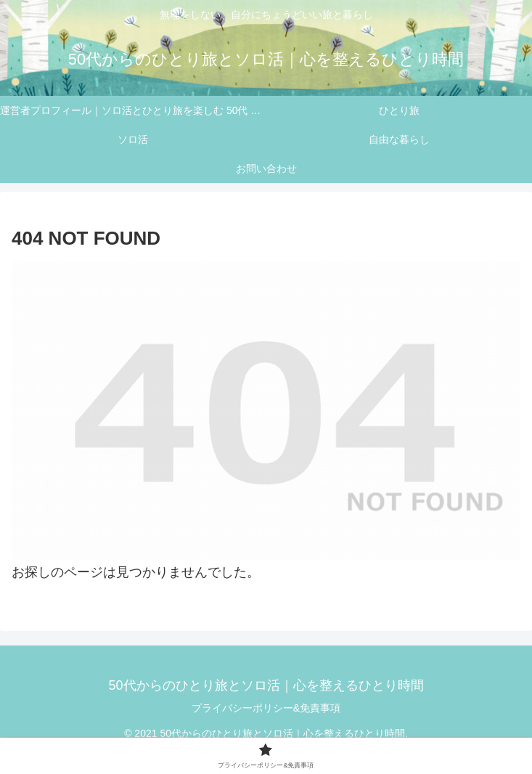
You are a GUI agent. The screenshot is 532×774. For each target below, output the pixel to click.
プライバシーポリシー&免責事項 (266, 708)
